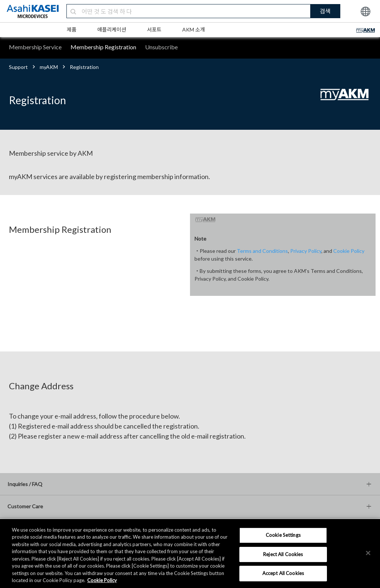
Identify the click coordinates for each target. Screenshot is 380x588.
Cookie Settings (283, 535)
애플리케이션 (112, 29)
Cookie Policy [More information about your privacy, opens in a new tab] (102, 580)
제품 (72, 29)
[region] (190, 554)
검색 (325, 11)
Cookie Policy (349, 251)
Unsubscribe (161, 47)
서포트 (154, 29)
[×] (368, 553)
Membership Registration (103, 47)
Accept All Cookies (283, 573)
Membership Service (35, 47)
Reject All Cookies (283, 554)
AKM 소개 (194, 29)
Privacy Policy (306, 251)
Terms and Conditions (262, 251)
